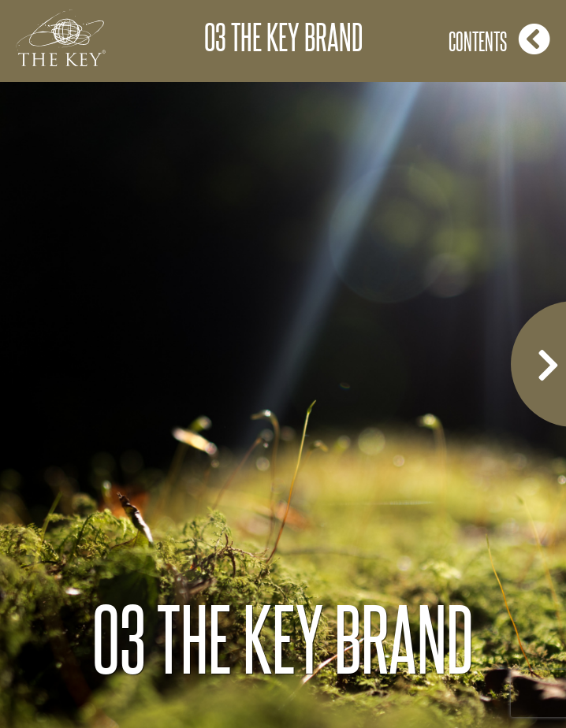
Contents (499, 39)
